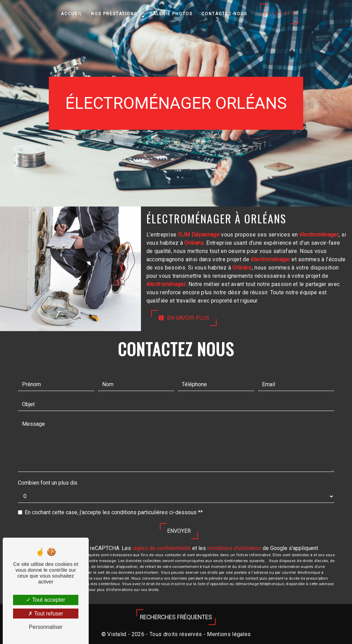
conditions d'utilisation (234, 548)
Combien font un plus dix (48, 483)
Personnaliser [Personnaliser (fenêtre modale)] (46, 627)
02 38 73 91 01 (279, 14)
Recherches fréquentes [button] (176, 617)
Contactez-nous (224, 14)
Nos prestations (114, 14)
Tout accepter (46, 600)
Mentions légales (228, 634)
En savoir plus (184, 318)
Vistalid (117, 634)
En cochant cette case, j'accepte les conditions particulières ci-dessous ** (114, 512)
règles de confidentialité (162, 548)
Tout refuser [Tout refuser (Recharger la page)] (46, 614)
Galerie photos (171, 14)
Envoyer (179, 531)
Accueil (71, 14)
